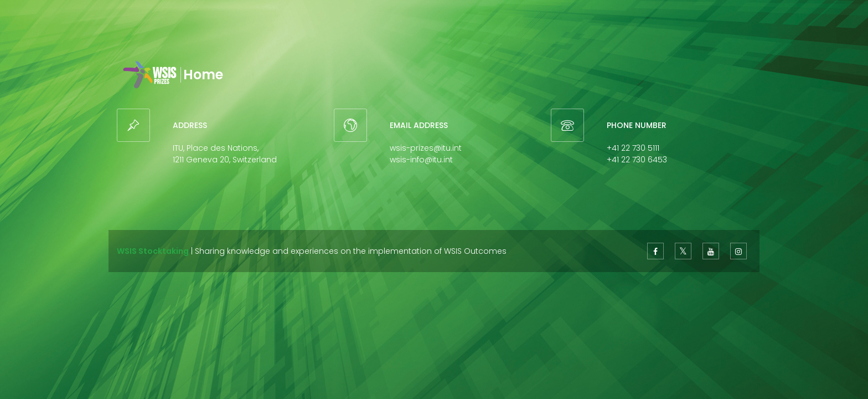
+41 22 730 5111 (633, 148)
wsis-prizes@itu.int (426, 148)
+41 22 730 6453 (637, 160)
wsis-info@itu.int (421, 160)
